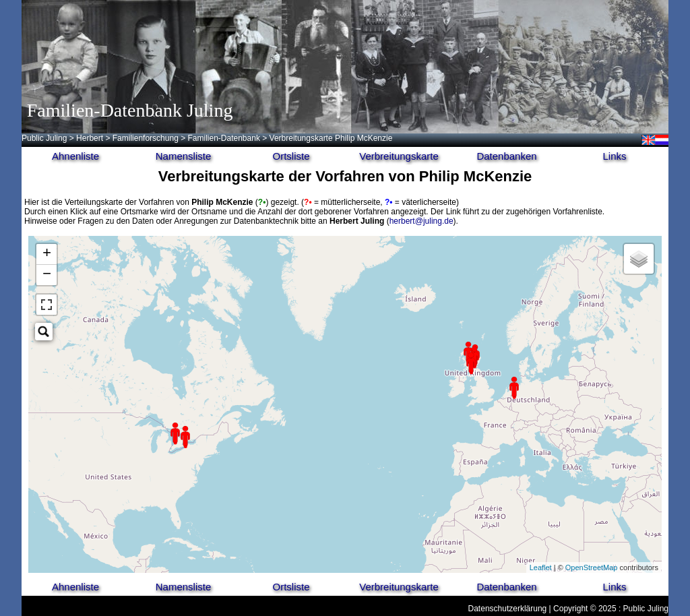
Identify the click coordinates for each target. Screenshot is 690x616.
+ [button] (47, 254)
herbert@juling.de (421, 221)
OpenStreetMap (592, 567)
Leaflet (541, 567)
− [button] (47, 275)
